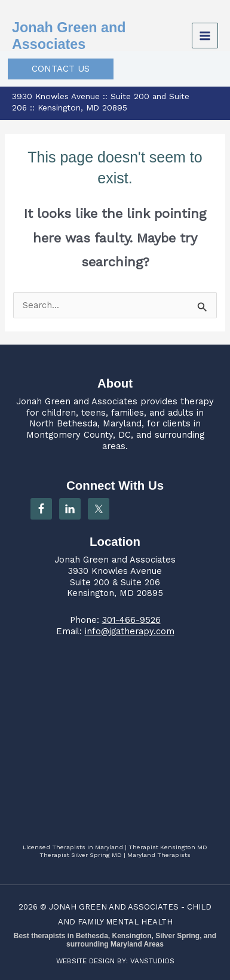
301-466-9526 (131, 620)
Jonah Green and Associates (77, 401)
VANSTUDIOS (152, 961)
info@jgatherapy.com (130, 631)
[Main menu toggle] (205, 36)
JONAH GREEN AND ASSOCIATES (114, 907)
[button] (61, 69)
